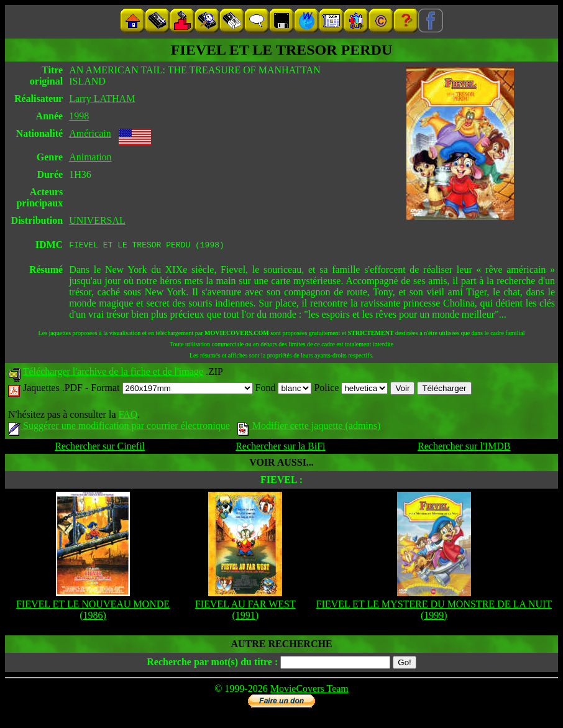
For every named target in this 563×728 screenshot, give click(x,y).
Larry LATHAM (102, 99)
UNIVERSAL (97, 220)
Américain (90, 133)
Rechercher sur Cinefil (100, 448)
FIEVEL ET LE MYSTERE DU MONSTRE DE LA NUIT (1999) (434, 611)
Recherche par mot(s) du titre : (212, 664)
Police (351, 389)
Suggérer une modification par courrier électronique (119, 427)
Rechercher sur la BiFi (280, 448)
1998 (79, 116)
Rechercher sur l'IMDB (464, 448)
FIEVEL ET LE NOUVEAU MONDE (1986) (93, 611)
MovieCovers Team (309, 690)
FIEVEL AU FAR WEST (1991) (245, 611)
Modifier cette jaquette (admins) (309, 427)
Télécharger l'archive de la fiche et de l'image (113, 373)
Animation (90, 157)
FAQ (128, 416)
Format (172, 389)
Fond (284, 389)
